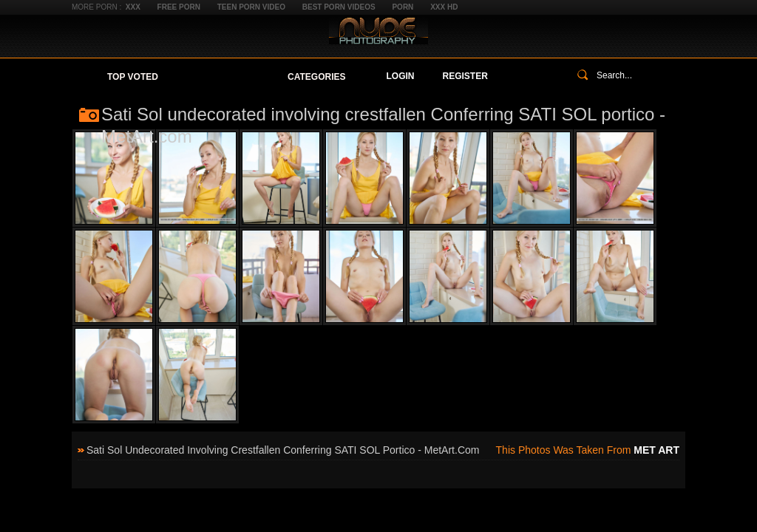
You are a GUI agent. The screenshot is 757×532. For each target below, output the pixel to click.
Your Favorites (223, 77)
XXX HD (444, 7)
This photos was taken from (588, 450)
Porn (403, 7)
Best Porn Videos (339, 7)
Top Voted (133, 77)
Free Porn (179, 7)
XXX (133, 7)
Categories (316, 77)
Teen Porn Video (251, 7)
